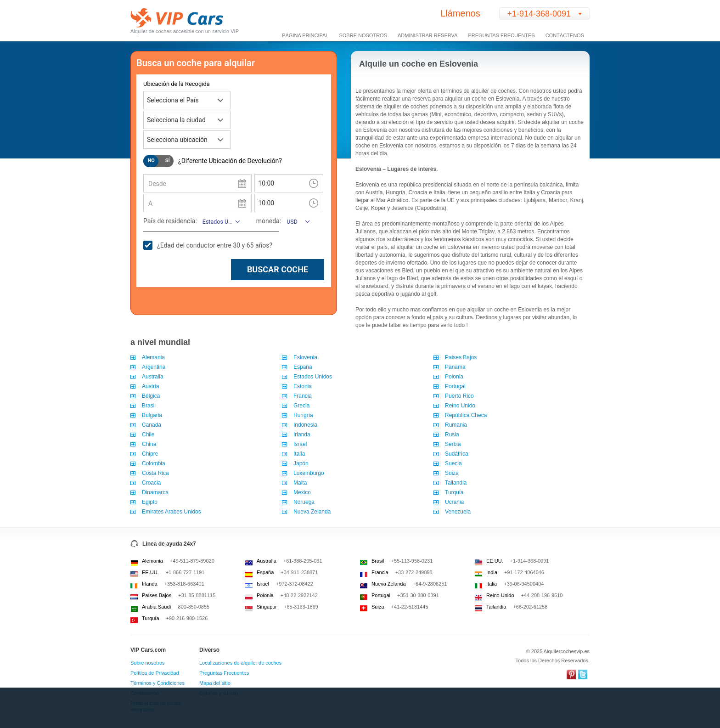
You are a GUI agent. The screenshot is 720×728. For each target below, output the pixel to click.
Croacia (151, 483)
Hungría (303, 415)
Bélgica (151, 396)
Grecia (301, 406)
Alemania (153, 357)
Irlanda (302, 435)
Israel (300, 444)
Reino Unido (460, 406)
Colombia (154, 463)
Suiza (452, 473)
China (149, 444)
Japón (301, 463)
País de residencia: (170, 221)
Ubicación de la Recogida (177, 84)
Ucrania (454, 502)
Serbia (453, 444)
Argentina (154, 367)
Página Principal (305, 35)
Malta (300, 483)
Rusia (452, 435)
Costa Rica (155, 473)
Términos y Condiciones (157, 683)
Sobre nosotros (148, 663)
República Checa (466, 415)
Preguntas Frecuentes (501, 35)
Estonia (303, 386)
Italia (299, 454)
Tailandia (456, 483)
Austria (150, 386)
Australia (153, 377)
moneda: (269, 221)
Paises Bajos (461, 357)
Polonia (454, 377)
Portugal (455, 386)
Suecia (453, 463)
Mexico (302, 492)
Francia (303, 396)
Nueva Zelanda (312, 512)
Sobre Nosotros (363, 35)
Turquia (454, 492)
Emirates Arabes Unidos (172, 512)
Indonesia (305, 425)
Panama (455, 367)
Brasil (149, 406)
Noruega (304, 502)
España (303, 367)
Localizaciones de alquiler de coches (240, 663)
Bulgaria (153, 415)
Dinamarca (155, 492)
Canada (152, 425)
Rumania (456, 425)
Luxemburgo (309, 473)
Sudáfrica (457, 454)
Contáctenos (565, 35)
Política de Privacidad (155, 673)
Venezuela (458, 512)
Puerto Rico (459, 396)
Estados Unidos (313, 377)
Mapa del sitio (215, 683)
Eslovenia (305, 357)
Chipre (150, 454)
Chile (148, 435)
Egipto (150, 502)
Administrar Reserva (427, 35)
